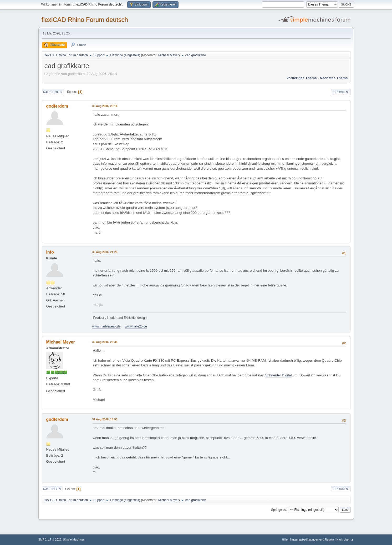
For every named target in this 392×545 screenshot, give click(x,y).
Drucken (341, 92)
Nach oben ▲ (345, 539)
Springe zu (279, 509)
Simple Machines (74, 539)
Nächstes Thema (334, 78)
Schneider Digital (279, 375)
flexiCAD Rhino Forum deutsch (85, 20)
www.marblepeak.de (106, 326)
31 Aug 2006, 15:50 (105, 419)
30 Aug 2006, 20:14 (105, 106)
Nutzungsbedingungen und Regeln (312, 539)
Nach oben (52, 489)
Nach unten (53, 92)
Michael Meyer (169, 55)
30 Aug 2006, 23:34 (105, 342)
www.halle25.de (136, 326)
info (50, 252)
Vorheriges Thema (301, 78)
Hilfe (285, 539)
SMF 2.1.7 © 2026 (50, 539)
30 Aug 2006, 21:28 (105, 252)
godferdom (57, 106)
